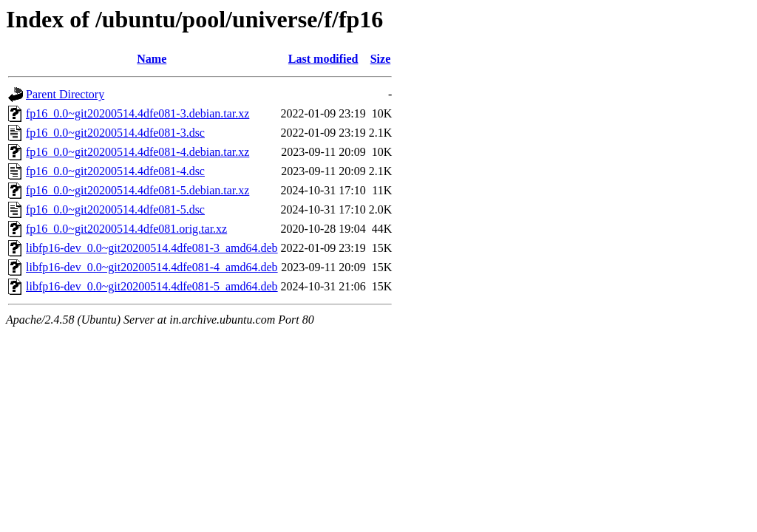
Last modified (323, 59)
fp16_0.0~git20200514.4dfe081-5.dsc (115, 209)
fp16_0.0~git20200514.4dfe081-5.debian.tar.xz (138, 190)
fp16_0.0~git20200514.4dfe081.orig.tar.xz (126, 229)
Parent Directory (65, 94)
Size (381, 59)
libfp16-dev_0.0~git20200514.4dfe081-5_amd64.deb (152, 286)
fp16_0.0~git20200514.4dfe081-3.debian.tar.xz (138, 113)
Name (152, 59)
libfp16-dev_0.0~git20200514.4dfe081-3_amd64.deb (152, 248)
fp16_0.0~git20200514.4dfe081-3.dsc (115, 133)
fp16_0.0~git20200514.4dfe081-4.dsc (115, 171)
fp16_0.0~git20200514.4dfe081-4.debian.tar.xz (138, 152)
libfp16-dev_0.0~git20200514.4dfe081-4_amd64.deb (152, 267)
